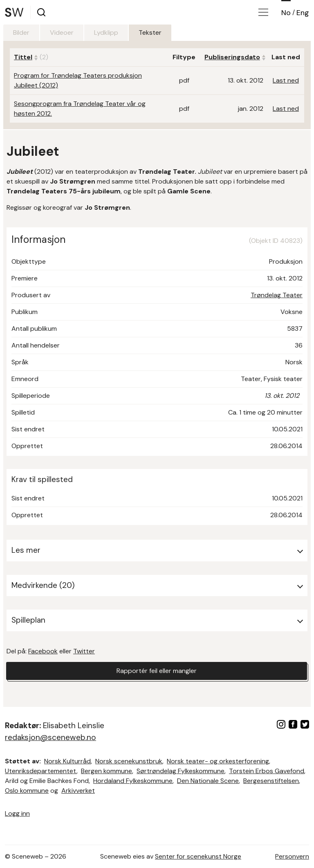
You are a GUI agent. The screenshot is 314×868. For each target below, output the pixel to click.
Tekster (150, 33)
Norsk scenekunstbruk (129, 761)
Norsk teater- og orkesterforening (218, 761)
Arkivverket (78, 791)
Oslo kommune (27, 791)
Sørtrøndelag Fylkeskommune (181, 771)
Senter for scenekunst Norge (198, 856)
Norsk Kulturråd (67, 761)
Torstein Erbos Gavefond (267, 771)
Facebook (43, 651)
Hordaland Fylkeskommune (133, 781)
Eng (303, 13)
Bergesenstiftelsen (271, 781)
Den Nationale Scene (208, 781)
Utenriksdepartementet (41, 771)
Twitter (84, 651)
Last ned (286, 80)
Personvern (292, 856)
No (286, 13)
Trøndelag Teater (277, 295)
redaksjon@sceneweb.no (50, 737)
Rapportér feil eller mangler (157, 671)
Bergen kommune (107, 771)
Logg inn (17, 813)
